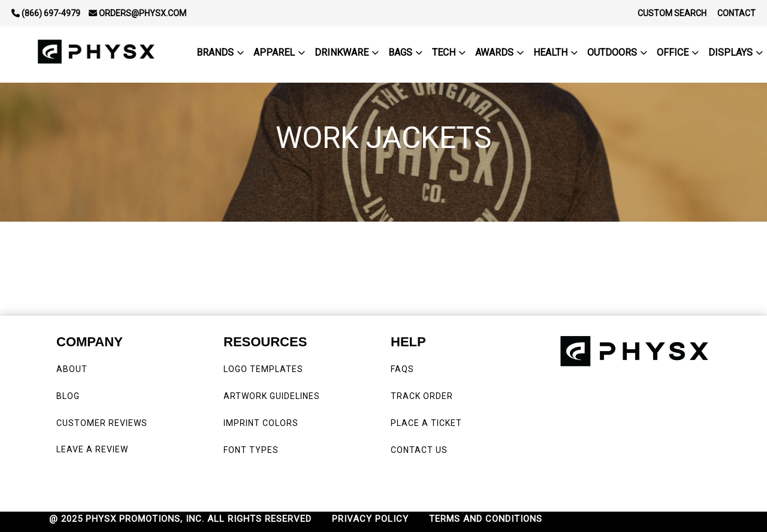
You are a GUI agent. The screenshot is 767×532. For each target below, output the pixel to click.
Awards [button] (494, 52)
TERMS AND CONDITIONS (486, 519)
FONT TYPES (251, 450)
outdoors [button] (612, 52)
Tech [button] (444, 52)
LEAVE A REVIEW (95, 449)
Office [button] (673, 52)
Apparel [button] (274, 52)
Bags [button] (400, 52)
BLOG (68, 396)
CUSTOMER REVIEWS (103, 423)
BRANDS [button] (215, 52)
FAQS (404, 369)
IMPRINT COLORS (261, 423)
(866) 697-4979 (46, 13)
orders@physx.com (138, 13)
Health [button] (550, 52)
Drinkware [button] (342, 52)
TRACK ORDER (422, 396)
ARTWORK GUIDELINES (272, 396)
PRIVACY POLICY (370, 519)
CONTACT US (419, 450)
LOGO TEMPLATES (263, 369)
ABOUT (72, 369)
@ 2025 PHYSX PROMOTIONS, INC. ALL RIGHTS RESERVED (180, 519)
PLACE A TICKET (426, 423)
